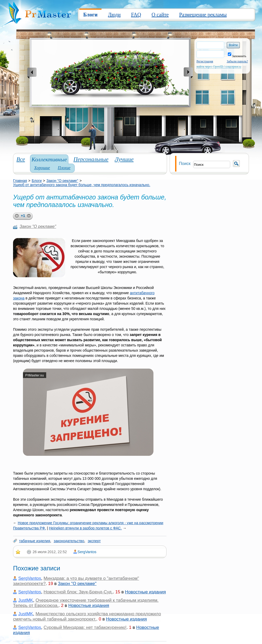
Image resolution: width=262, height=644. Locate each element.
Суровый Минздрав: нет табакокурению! (85, 627)
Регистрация (205, 61)
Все (21, 159)
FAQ (136, 15)
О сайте (160, 15)
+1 (23, 216)
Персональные (91, 159)
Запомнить (237, 56)
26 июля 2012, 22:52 (50, 552)
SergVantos (87, 552)
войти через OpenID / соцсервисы (219, 67)
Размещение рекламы (203, 15)
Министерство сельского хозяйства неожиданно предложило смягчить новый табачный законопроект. (87, 616)
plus (16, 216)
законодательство (69, 541)
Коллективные (49, 159)
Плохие (64, 168)
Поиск (185, 164)
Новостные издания (145, 592)
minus (30, 216)
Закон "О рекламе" (62, 181)
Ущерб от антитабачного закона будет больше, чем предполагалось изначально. (82, 185)
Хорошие (42, 168)
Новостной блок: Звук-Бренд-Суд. (78, 592)
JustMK (26, 600)
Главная (20, 181)
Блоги (90, 15)
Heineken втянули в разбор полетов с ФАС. (85, 528)
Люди (114, 15)
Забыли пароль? (237, 61)
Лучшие (124, 159)
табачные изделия (35, 541)
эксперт (94, 541)
